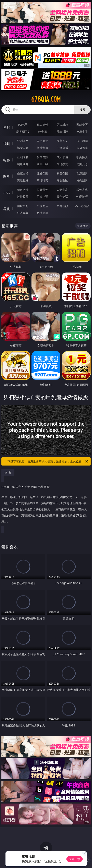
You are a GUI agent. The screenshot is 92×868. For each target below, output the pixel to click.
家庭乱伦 (42, 190)
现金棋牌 (62, 131)
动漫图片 (82, 173)
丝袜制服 (42, 148)
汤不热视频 (82, 206)
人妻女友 (62, 190)
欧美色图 (62, 173)
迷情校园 (23, 197)
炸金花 (42, 131)
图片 (6, 176)
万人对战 (62, 125)
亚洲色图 (42, 173)
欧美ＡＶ (62, 141)
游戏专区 (82, 125)
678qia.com (46, 99)
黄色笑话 (62, 197)
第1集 (8, 473)
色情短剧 (42, 213)
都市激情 (23, 190)
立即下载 (75, 859)
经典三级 (42, 164)
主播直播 (62, 148)
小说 (6, 193)
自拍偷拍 (42, 141)
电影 (6, 160)
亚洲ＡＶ (23, 141)
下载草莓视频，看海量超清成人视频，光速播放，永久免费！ (48, 461)
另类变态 (82, 164)
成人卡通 (62, 157)
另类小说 (42, 197)
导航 (6, 209)
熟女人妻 (23, 148)
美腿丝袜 (23, 180)
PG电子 (23, 125)
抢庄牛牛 (82, 131)
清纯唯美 (42, 180)
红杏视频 (23, 213)
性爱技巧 (82, 197)
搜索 (82, 110)
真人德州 (42, 125)
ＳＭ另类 (82, 148)
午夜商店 (42, 206)
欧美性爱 (82, 157)
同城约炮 (23, 206)
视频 (6, 144)
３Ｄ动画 (82, 141)
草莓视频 (62, 206)
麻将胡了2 (23, 131)
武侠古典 (82, 190)
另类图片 (82, 180)
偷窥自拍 (23, 173)
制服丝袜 (23, 164)
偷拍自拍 (42, 157)
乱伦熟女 (62, 164)
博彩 (6, 128)
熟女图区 (62, 180)
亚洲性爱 (23, 157)
